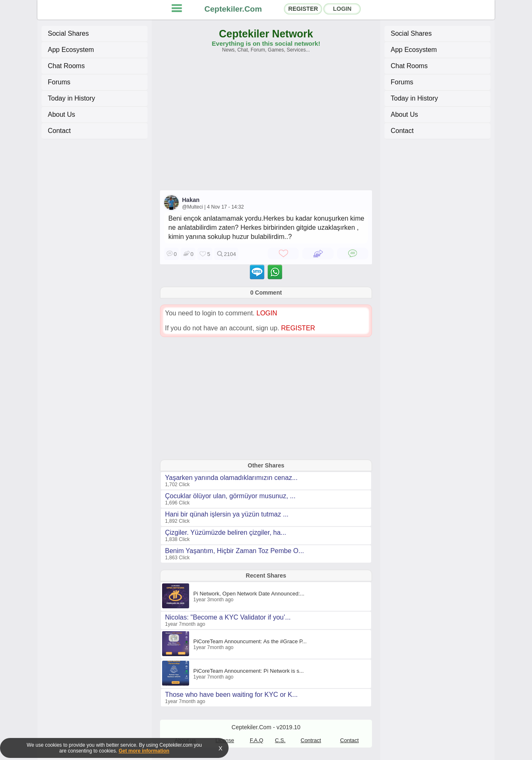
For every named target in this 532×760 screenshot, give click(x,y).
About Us (62, 114)
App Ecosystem (71, 50)
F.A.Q (257, 740)
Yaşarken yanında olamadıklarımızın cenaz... (231, 478)
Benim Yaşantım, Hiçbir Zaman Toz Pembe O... (234, 551)
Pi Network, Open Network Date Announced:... (249, 594)
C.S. (280, 740)
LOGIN (342, 9)
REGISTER (303, 9)
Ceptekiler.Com (233, 9)
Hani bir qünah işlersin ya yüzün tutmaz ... (227, 514)
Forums (59, 82)
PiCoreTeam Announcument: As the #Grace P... (250, 641)
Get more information (144, 751)
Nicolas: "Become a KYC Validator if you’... (228, 617)
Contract (311, 740)
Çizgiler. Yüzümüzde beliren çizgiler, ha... (225, 532)
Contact (59, 131)
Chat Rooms (66, 66)
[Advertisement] (266, 125)
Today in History (71, 98)
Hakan (191, 200)
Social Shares (68, 33)
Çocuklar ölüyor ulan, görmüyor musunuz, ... (230, 496)
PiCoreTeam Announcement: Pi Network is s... (249, 671)
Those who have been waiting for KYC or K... (231, 695)
